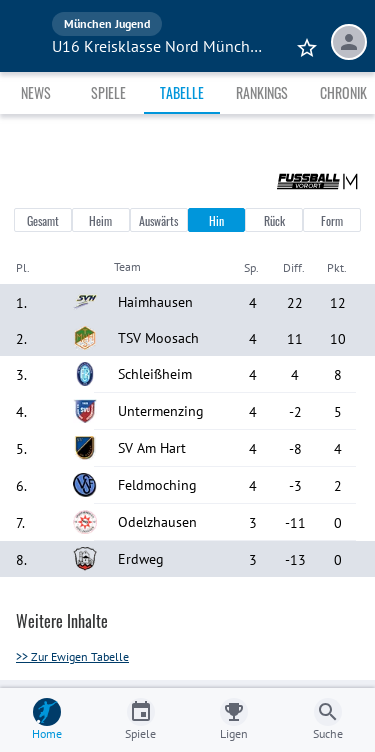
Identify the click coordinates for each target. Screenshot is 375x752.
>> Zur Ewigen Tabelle (72, 656)
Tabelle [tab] (182, 92)
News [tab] (36, 92)
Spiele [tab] (108, 92)
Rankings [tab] (262, 92)
